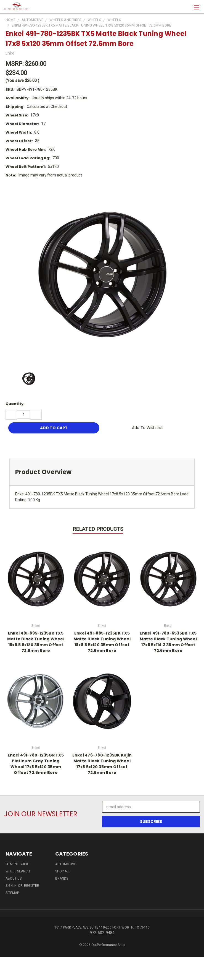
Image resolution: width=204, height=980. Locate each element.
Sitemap (12, 893)
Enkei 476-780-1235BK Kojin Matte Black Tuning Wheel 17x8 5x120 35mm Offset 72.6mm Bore (102, 764)
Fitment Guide (17, 864)
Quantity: (15, 404)
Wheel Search (18, 871)
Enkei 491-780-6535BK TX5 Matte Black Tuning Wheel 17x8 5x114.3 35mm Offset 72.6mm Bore (168, 642)
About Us (14, 878)
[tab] (102, 472)
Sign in (11, 886)
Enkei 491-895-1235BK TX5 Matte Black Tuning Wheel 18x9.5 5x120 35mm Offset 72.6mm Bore (36, 642)
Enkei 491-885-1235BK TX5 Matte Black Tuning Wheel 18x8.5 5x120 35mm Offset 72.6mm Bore (102, 642)
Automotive (66, 864)
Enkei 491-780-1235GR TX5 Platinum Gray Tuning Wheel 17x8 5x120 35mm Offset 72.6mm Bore (36, 764)
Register (32, 886)
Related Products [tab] (98, 529)
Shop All (63, 871)
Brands (62, 878)
